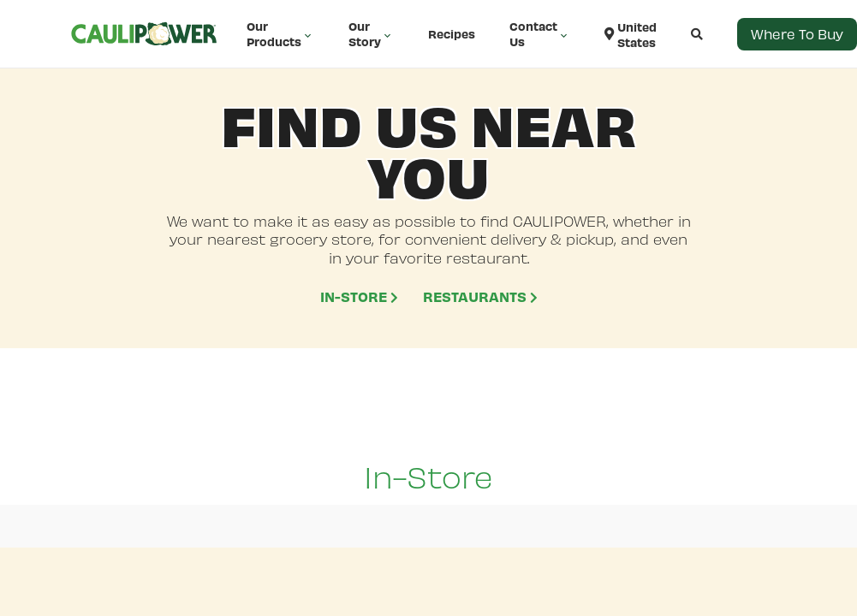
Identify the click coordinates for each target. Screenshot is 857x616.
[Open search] (680, 34)
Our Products (280, 34)
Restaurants (480, 296)
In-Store (359, 296)
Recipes (452, 34)
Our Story (371, 34)
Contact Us (540, 34)
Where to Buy (797, 34)
